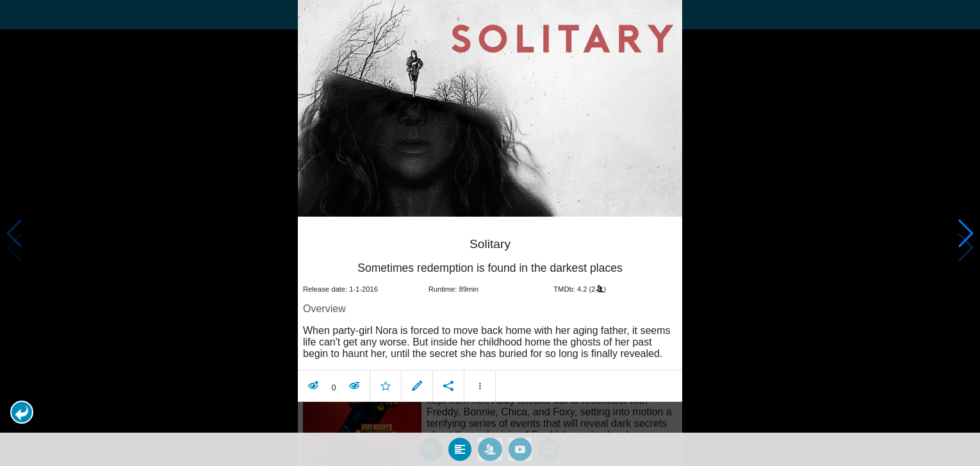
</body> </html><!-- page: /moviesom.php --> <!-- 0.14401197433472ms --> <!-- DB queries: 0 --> (490, 233)
